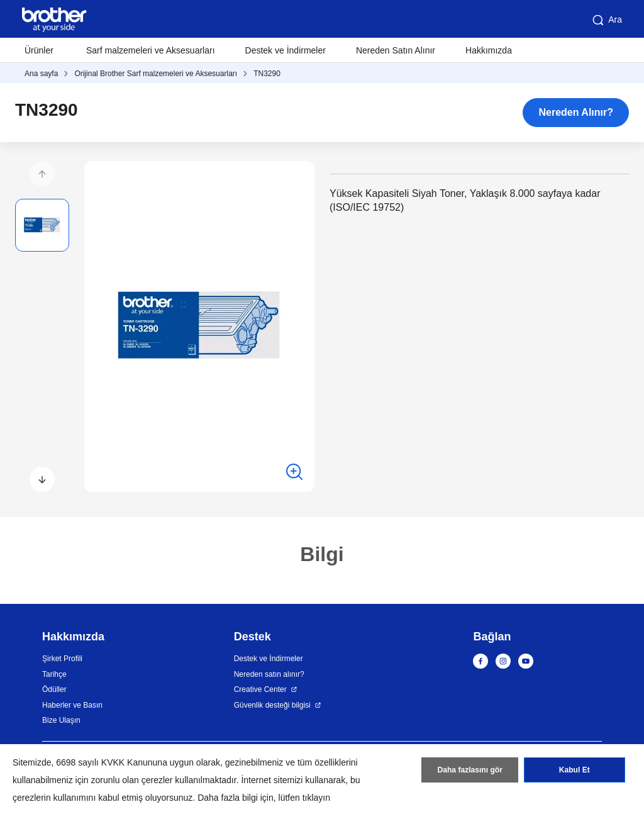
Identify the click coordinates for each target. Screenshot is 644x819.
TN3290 (267, 74)
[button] (42, 174)
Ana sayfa (41, 74)
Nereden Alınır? (576, 112)
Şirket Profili (62, 659)
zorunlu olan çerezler (132, 780)
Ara (606, 20)
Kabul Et (575, 771)
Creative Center (260, 689)
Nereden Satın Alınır (396, 50)
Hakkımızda (489, 50)
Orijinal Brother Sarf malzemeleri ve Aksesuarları (156, 74)
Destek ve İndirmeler (286, 50)
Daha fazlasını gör (470, 771)
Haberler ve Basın (72, 705)
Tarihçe (54, 674)
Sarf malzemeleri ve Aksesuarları (151, 50)
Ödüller (54, 689)
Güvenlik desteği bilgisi (272, 705)
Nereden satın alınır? (269, 674)
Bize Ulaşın (61, 720)
